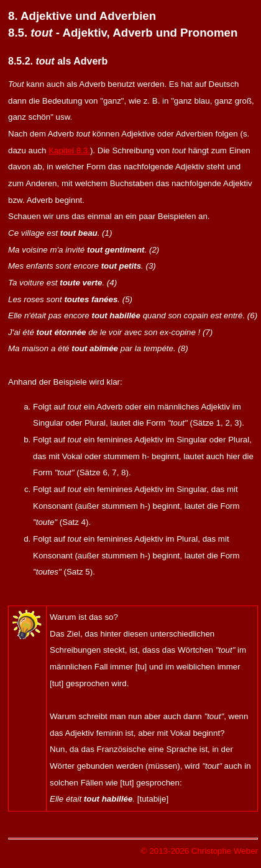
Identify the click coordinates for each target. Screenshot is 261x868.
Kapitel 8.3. (69, 150)
